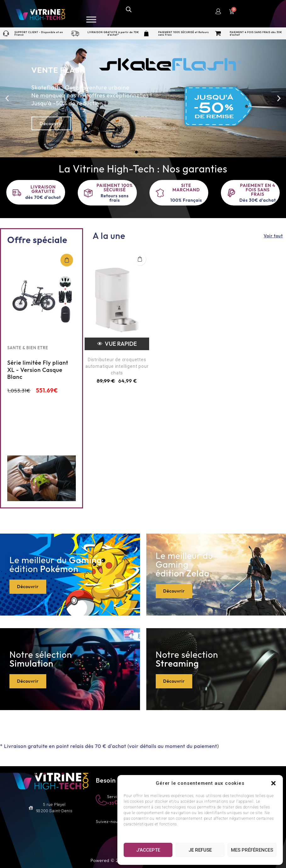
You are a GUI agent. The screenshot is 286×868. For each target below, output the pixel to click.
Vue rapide (117, 344)
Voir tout (273, 236)
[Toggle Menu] (91, 19)
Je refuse (200, 850)
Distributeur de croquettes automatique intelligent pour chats (117, 366)
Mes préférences (252, 850)
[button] (273, 783)
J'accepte (148, 850)
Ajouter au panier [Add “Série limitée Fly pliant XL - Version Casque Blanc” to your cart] (67, 260)
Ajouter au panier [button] (140, 259)
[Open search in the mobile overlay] (129, 9)
